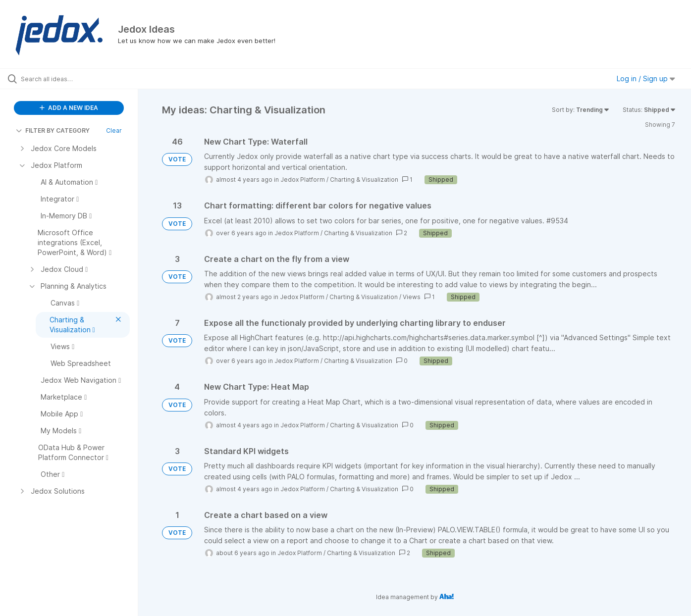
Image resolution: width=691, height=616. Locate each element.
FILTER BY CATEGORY (53, 130)
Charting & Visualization (364, 180)
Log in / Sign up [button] (646, 78)
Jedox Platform (303, 180)
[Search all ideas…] (81, 79)
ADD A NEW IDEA (69, 108)
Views (412, 297)
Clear (114, 130)
